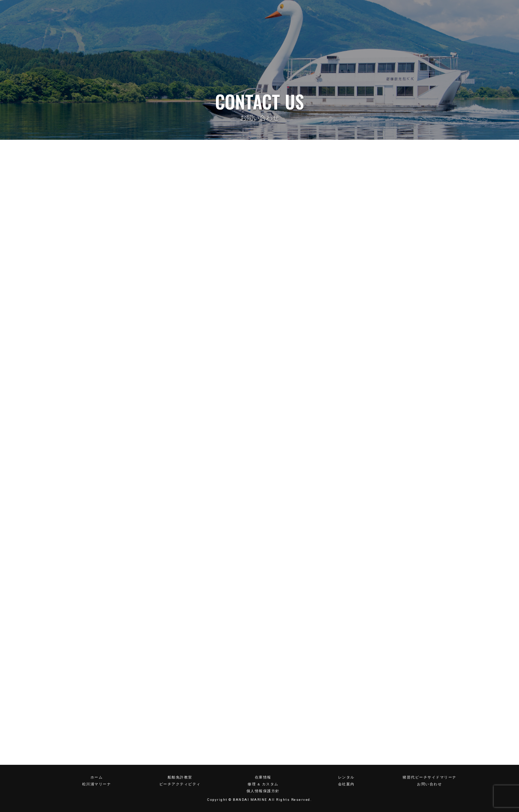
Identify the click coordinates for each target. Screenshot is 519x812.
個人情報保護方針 (263, 791)
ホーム (97, 777)
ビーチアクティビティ (180, 784)
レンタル (346, 777)
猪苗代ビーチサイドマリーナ (430, 777)
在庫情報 (263, 777)
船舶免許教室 (180, 777)
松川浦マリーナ (97, 784)
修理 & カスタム (263, 784)
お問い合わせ (429, 784)
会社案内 (346, 784)
